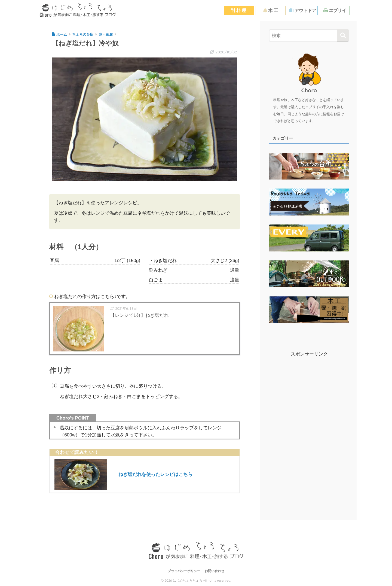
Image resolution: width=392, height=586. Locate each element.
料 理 (239, 10)
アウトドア (303, 10)
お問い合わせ (215, 571)
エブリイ (335, 10)
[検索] (343, 36)
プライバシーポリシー (184, 571)
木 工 (271, 10)
